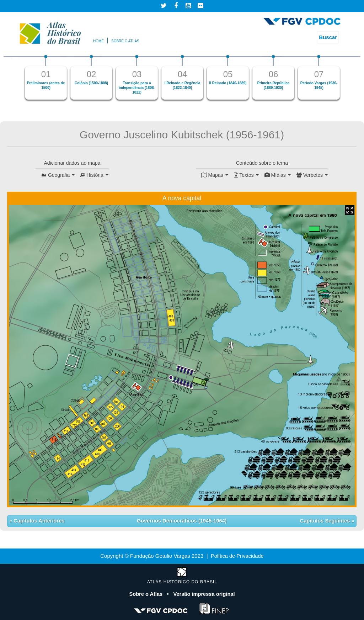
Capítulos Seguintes (325, 521)
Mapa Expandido (350, 210)
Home (98, 41)
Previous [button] (14, 80)
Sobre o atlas (125, 41)
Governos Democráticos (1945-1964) (182, 521)
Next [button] (350, 80)
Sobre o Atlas (146, 593)
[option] (46, 77)
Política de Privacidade (237, 556)
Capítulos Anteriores (39, 521)
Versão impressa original (204, 593)
